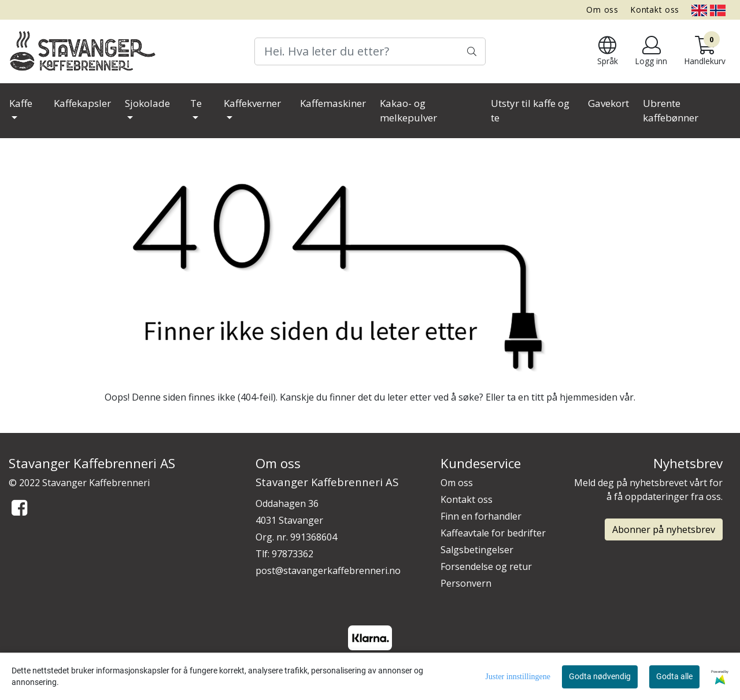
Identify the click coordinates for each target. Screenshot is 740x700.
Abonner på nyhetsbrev (664, 529)
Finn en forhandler (481, 516)
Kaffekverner (252, 103)
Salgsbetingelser (477, 550)
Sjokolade (147, 103)
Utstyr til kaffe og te (530, 111)
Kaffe (21, 103)
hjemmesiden (589, 397)
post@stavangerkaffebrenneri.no (328, 571)
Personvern (466, 583)
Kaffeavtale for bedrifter (493, 533)
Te (196, 103)
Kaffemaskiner (333, 103)
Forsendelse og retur (486, 566)
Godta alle (674, 676)
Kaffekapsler (82, 103)
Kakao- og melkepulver (408, 111)
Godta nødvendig (600, 676)
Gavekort (608, 103)
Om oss (602, 10)
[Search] (370, 51)
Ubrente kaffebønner (671, 111)
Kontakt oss (655, 10)
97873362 (293, 554)
